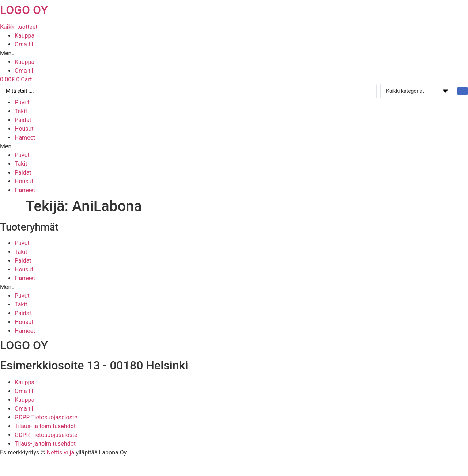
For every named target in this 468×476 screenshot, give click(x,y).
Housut (24, 129)
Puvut (22, 102)
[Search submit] (463, 91)
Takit (21, 111)
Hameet (25, 138)
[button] (234, 53)
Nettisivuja (61, 452)
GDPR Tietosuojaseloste (46, 417)
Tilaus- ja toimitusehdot (45, 426)
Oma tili (25, 44)
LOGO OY (24, 10)
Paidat (23, 120)
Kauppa (24, 36)
